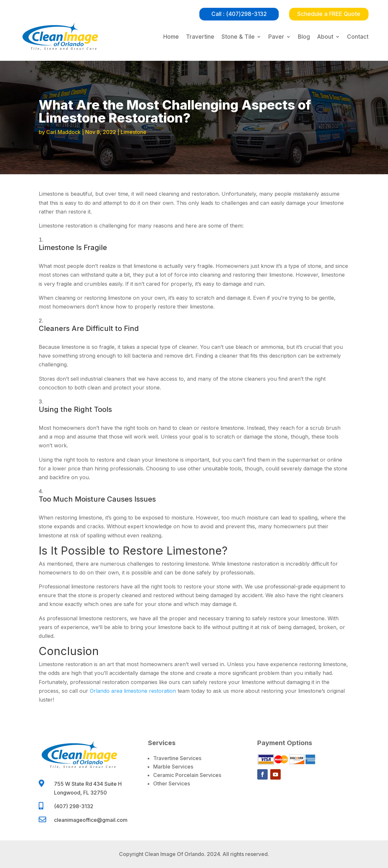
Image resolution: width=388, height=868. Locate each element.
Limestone (134, 132)
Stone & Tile (238, 37)
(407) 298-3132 (74, 806)
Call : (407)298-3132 (239, 14)
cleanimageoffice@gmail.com (91, 820)
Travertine (200, 37)
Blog (304, 37)
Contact (358, 37)
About (325, 37)
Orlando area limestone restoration (133, 691)
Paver (276, 37)
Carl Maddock (63, 132)
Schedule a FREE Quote (329, 14)
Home (171, 37)
